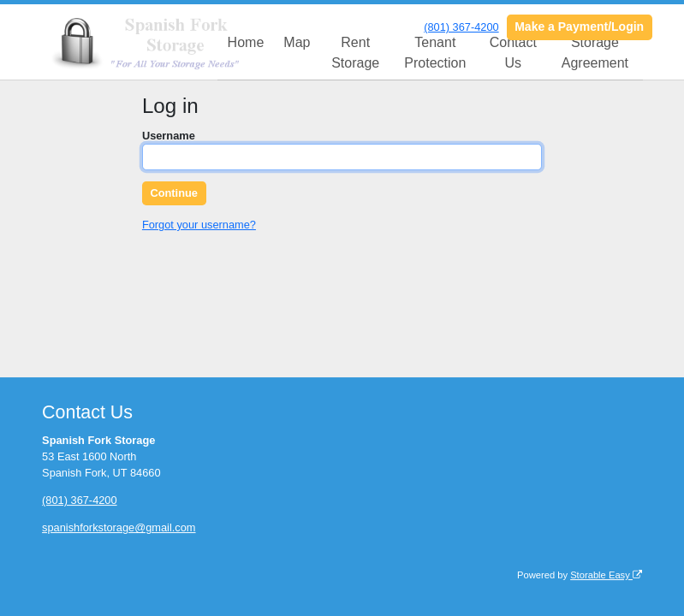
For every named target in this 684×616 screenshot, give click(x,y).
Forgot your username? (199, 225)
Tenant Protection (435, 53)
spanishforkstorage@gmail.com (119, 527)
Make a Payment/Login (579, 27)
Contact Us (513, 53)
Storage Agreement (595, 53)
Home (246, 42)
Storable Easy (606, 575)
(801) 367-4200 (461, 27)
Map (297, 42)
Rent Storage (355, 53)
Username (169, 136)
